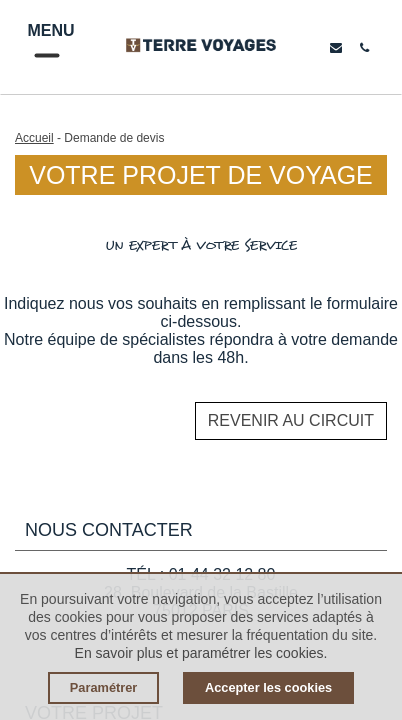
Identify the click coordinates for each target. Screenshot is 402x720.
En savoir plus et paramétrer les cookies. (201, 653)
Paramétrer (104, 687)
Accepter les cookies (268, 687)
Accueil (34, 138)
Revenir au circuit (291, 420)
